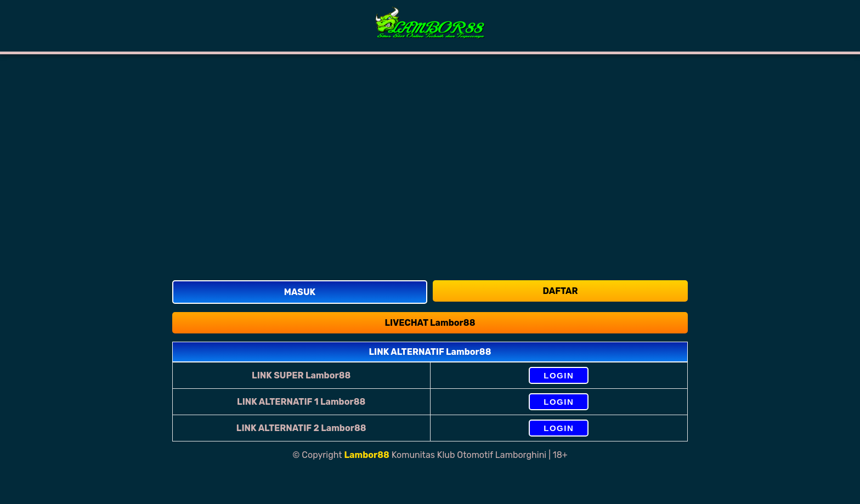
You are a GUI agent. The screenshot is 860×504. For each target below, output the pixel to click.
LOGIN (559, 375)
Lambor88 (367, 455)
